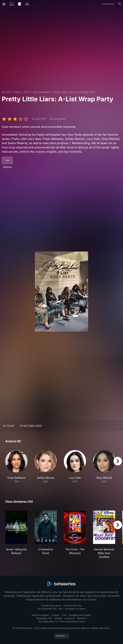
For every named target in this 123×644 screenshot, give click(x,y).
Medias (58, 618)
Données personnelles (80, 615)
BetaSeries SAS (44, 618)
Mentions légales (40, 615)
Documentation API (47, 609)
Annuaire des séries (51, 606)
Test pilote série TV (48, 622)
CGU (64, 615)
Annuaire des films (73, 606)
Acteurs (9, 426)
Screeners (69, 618)
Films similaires (31, 426)
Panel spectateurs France (72, 622)
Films (17, 92)
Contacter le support (75, 609)
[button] (16, 467)
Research (82, 618)
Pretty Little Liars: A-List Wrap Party (74, 92)
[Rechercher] (120, 4)
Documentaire (42, 92)
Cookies (55, 615)
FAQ (61, 609)
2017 (27, 92)
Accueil (6, 92)
